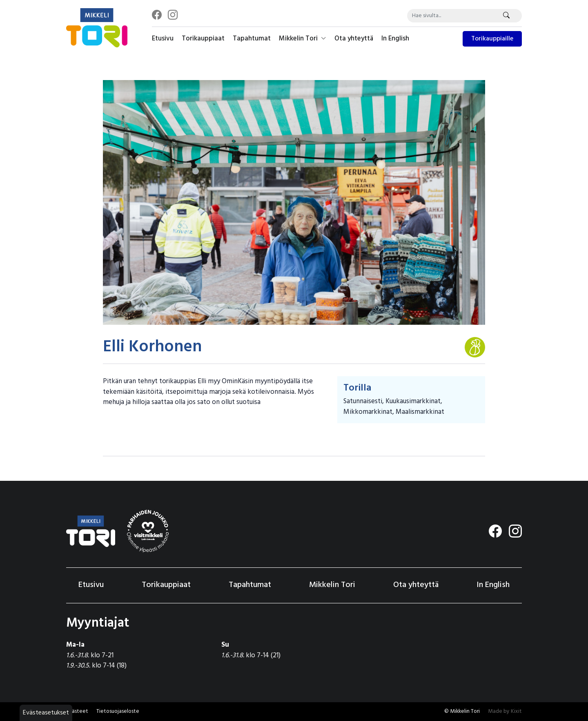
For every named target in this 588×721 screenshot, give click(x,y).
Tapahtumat (252, 39)
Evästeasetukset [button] (46, 713)
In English (395, 39)
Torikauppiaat (203, 39)
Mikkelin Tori (303, 39)
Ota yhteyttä (354, 39)
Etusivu (163, 39)
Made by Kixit (505, 711)
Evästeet (77, 711)
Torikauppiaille (492, 39)
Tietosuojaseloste (118, 711)
